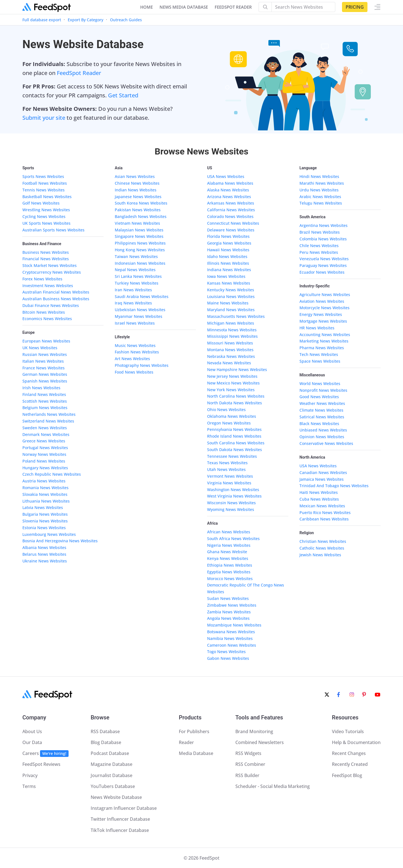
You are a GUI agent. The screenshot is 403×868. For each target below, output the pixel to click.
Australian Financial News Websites (56, 292)
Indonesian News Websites (140, 263)
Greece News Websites (44, 441)
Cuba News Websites (319, 499)
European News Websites (46, 341)
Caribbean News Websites (324, 519)
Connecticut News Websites (233, 223)
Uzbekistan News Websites (140, 310)
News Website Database (116, 797)
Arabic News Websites (320, 197)
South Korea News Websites (141, 203)
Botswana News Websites (231, 632)
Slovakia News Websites (45, 494)
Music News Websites (135, 345)
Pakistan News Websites (138, 210)
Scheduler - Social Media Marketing (273, 786)
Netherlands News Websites (49, 414)
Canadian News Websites (323, 472)
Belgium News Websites (45, 408)
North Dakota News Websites (235, 403)
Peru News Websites (319, 252)
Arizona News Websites (229, 197)
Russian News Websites (45, 354)
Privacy (30, 775)
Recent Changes (349, 753)
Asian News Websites (135, 176)
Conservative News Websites (326, 443)
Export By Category (85, 20)
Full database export (42, 20)
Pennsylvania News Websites (234, 429)
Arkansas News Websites (231, 203)
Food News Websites (134, 372)
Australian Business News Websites (56, 299)
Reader (186, 742)
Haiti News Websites (319, 492)
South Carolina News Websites (236, 443)
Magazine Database (112, 764)
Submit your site (44, 118)
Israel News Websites (135, 323)
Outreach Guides (126, 20)
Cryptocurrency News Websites (52, 272)
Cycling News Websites (44, 216)
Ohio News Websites (226, 410)
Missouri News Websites (230, 343)
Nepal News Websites (135, 270)
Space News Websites (320, 361)
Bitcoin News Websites (44, 312)
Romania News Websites (45, 488)
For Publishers (194, 731)
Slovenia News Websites (45, 521)
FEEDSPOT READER (233, 7)
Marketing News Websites (324, 341)
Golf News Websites (41, 203)
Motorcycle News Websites (324, 308)
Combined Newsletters (260, 742)
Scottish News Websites (45, 401)
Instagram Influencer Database (124, 808)
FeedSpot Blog (347, 775)
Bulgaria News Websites (45, 514)
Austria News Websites (44, 481)
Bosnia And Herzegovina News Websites (60, 541)
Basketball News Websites (47, 197)
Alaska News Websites (228, 190)
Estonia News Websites (44, 528)
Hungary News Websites (45, 468)
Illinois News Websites (228, 263)
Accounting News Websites (325, 335)
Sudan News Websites (228, 598)
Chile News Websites (319, 246)
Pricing (355, 7)
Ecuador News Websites (322, 272)
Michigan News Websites (231, 323)
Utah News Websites (226, 469)
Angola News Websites (228, 618)
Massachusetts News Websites (236, 316)
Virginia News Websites (229, 483)
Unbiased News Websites (323, 430)
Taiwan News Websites (136, 256)
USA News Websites (226, 176)
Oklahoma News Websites (232, 416)
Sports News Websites (43, 176)
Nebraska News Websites (231, 356)
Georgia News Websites (229, 243)
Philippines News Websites (140, 243)
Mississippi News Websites (232, 336)
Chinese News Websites (137, 183)
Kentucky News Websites (231, 290)
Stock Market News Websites (50, 265)
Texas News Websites (227, 463)
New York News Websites (231, 390)
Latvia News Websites (43, 507)
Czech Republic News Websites (52, 474)
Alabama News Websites (230, 183)
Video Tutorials (348, 731)
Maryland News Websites (231, 310)
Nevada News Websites (229, 363)
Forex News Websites (42, 279)
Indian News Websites (136, 190)
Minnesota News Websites (232, 330)
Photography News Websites (142, 365)
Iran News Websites (133, 290)
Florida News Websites (228, 236)
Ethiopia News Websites (230, 565)
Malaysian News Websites (139, 230)
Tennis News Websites (44, 190)
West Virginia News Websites (234, 496)
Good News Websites (319, 397)
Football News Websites (45, 183)
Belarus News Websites (44, 554)
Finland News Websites (44, 394)
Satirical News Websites (322, 417)
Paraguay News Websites (323, 265)
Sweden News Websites (45, 428)
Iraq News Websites (133, 303)
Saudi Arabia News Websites (142, 296)
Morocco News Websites (230, 579)
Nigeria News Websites (229, 545)
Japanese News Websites (138, 197)
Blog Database (106, 742)
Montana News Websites (230, 350)
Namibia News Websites (230, 638)
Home (147, 7)
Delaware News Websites (231, 230)
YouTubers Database (113, 786)
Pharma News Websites (322, 348)
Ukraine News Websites (45, 561)
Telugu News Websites (321, 203)
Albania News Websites (44, 547)
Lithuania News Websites (46, 501)
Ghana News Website (227, 552)
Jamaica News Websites (322, 479)
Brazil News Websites (320, 232)
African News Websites (229, 532)
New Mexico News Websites (233, 383)
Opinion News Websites (322, 437)
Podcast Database (110, 753)
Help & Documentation (356, 742)
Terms (29, 786)
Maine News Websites (228, 303)
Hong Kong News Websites (140, 250)
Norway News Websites (44, 454)
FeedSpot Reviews (41, 764)
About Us (32, 731)
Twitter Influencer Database (120, 819)
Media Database (196, 753)
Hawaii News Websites (228, 250)
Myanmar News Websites (139, 316)
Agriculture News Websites (325, 295)
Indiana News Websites (229, 270)
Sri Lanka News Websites (138, 276)
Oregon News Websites (229, 423)
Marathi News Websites (322, 183)
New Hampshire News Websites (237, 370)
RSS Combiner (250, 764)
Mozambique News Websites (234, 625)
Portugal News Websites (45, 448)
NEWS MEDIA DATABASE (184, 7)
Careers (45, 753)
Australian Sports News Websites (53, 230)
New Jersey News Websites (232, 376)
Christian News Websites (323, 541)
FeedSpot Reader (79, 73)
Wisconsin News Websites (231, 503)
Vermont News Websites (230, 476)
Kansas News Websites (229, 283)
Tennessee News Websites (232, 456)
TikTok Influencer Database (120, 830)
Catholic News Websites (322, 548)
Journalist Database (112, 775)
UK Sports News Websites (46, 223)
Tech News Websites (319, 354)
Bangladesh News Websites (141, 216)
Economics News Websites (47, 319)
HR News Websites (317, 328)
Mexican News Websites (322, 506)
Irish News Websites (41, 388)
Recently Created (350, 764)
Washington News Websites (233, 490)
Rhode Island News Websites (234, 436)
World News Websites (320, 383)
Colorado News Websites (230, 216)
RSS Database (105, 731)
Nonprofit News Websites (323, 390)
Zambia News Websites (229, 612)
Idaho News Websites (227, 256)
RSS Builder (247, 775)
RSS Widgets (248, 753)
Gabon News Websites (228, 658)
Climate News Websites (321, 410)
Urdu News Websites (319, 190)
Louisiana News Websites (231, 296)
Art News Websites (132, 359)
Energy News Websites (321, 314)
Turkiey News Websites (137, 283)
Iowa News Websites (226, 276)
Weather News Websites (322, 403)
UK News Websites (40, 348)
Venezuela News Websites (324, 259)
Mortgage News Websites (323, 321)
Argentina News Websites (324, 225)
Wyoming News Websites (231, 509)
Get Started (123, 95)
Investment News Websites (48, 286)
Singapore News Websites (139, 236)
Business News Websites (46, 252)
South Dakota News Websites (235, 450)
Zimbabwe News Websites (232, 605)
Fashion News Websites (137, 352)
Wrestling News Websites (46, 210)
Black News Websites (319, 424)
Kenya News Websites (228, 558)
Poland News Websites (44, 461)
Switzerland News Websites (48, 421)
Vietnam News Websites (137, 223)
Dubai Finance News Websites (51, 305)
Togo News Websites (226, 652)
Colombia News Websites (323, 239)
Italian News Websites (43, 361)
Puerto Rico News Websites (325, 512)
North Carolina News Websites (236, 396)
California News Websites (231, 210)
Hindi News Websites (319, 176)
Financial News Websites (46, 259)
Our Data (32, 742)
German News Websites (45, 374)
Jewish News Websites (320, 555)
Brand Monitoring (254, 731)
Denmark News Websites (46, 434)
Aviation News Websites (322, 301)
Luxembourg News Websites (49, 534)
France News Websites (44, 368)
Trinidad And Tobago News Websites (334, 486)
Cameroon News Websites (232, 645)
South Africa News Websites (233, 539)
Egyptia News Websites (229, 572)
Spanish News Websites (45, 381)
